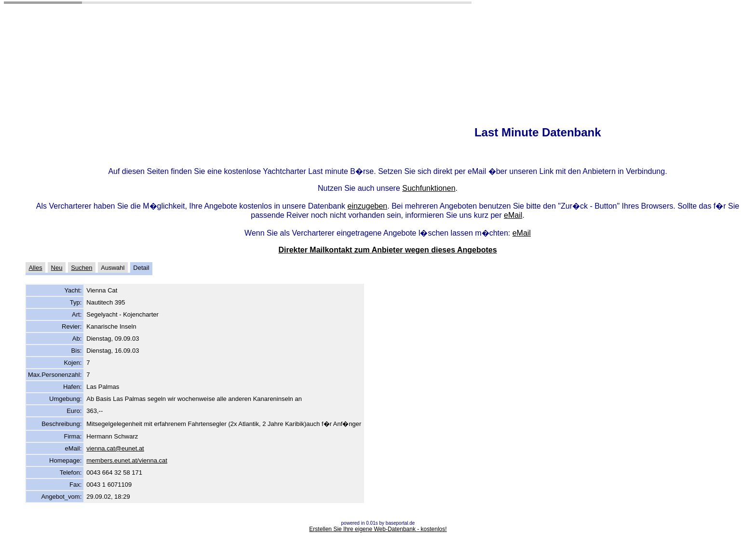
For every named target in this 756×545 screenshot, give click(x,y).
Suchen (81, 268)
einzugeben (368, 206)
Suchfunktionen (429, 188)
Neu (57, 268)
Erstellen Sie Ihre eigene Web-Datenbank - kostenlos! (378, 529)
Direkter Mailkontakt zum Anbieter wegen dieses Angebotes (387, 250)
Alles (35, 268)
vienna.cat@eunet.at (115, 448)
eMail (513, 215)
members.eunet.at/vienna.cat (127, 460)
